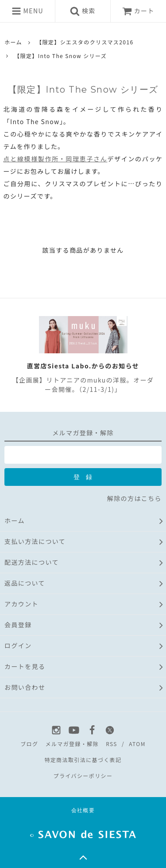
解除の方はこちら (134, 498)
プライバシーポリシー (83, 776)
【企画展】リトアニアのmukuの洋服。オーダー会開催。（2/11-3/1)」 (83, 385)
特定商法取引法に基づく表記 (83, 760)
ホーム (13, 42)
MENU (27, 11)
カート (138, 11)
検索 (83, 11)
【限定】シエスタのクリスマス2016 (85, 42)
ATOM (137, 744)
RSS (112, 744)
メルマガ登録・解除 (72, 744)
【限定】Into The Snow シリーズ (60, 56)
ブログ (29, 744)
